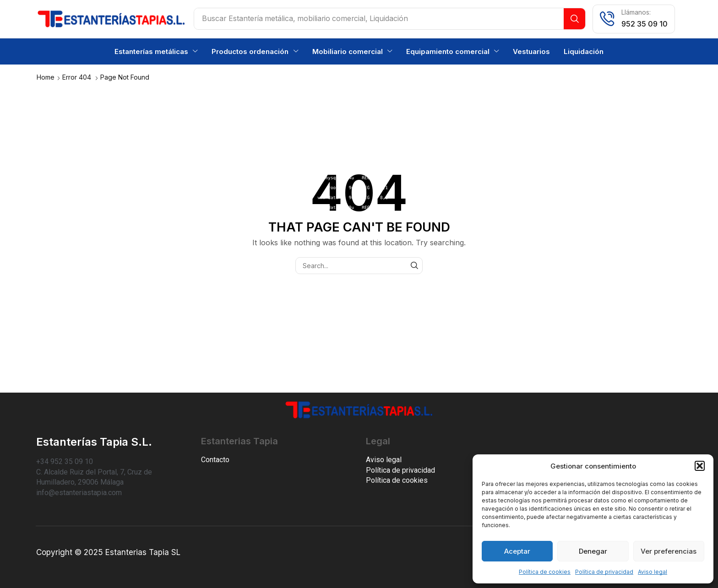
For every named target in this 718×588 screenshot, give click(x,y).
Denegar (593, 551)
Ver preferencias (669, 551)
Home (46, 77)
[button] (700, 466)
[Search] (574, 19)
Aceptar (517, 551)
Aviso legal (653, 572)
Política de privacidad (604, 572)
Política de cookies (545, 572)
